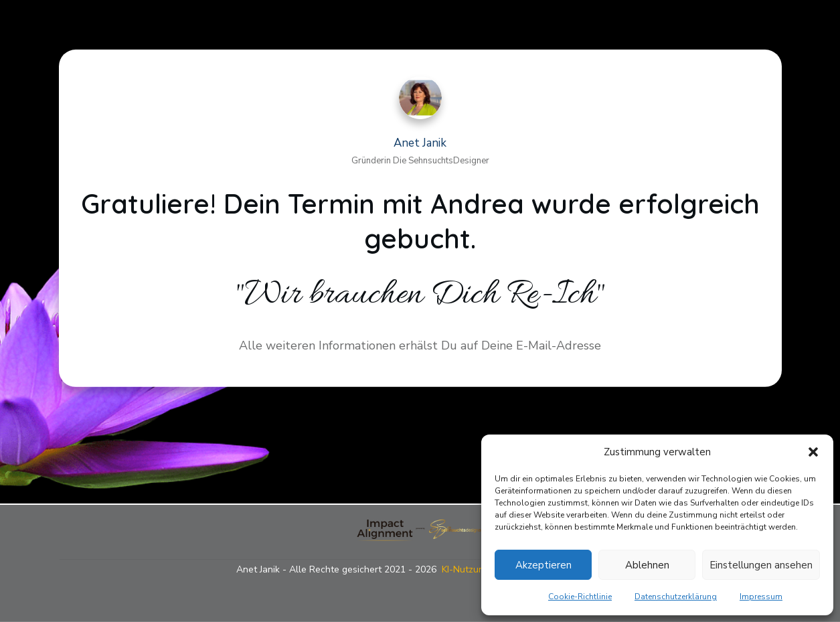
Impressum (761, 597)
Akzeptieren (543, 565)
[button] (813, 452)
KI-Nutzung (466, 569)
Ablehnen (647, 565)
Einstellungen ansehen (761, 565)
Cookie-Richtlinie (580, 597)
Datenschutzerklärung (676, 597)
